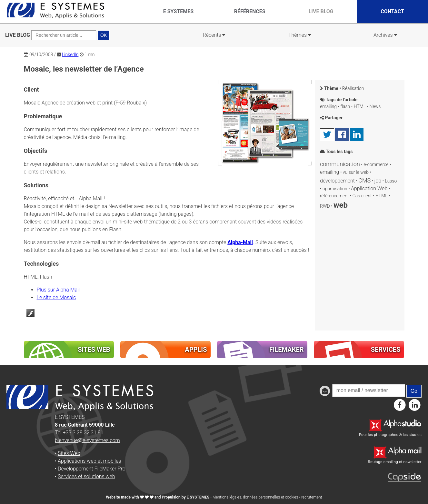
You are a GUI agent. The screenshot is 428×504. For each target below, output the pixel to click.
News (375, 106)
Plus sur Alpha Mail (58, 290)
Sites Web (69, 453)
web (341, 205)
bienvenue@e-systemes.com (87, 440)
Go (414, 391)
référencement (334, 196)
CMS (364, 180)
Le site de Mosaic (56, 297)
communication (340, 164)
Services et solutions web (86, 476)
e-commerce (376, 164)
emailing (328, 106)
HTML (360, 106)
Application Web (369, 188)
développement (337, 181)
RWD (325, 206)
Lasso (391, 181)
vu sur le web (356, 172)
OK (104, 35)
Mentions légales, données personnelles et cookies (255, 497)
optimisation (335, 189)
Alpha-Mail (240, 242)
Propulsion (171, 497)
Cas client (362, 196)
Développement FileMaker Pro (92, 469)
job (378, 181)
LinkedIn (70, 54)
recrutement (312, 497)
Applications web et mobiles (89, 461)
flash (345, 106)
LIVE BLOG (18, 35)
